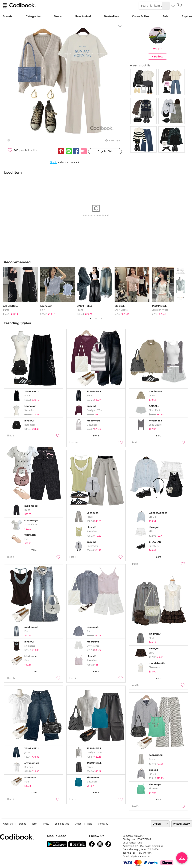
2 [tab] (96, 318)
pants (6, 310)
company (103, 824)
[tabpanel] (22, 290)
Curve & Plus (141, 16)
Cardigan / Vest (160, 310)
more (96, 436)
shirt (43, 310)
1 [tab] (90, 318)
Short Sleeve (121, 310)
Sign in (53, 162)
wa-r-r (158, 49)
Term (35, 824)
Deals (58, 16)
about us (8, 824)
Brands (7, 16)
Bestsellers (111, 16)
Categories (33, 16)
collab (78, 824)
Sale (165, 16)
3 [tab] (102, 318)
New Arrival (83, 16)
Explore (187, 16)
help (90, 824)
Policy (46, 824)
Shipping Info (62, 824)
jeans (80, 310)
